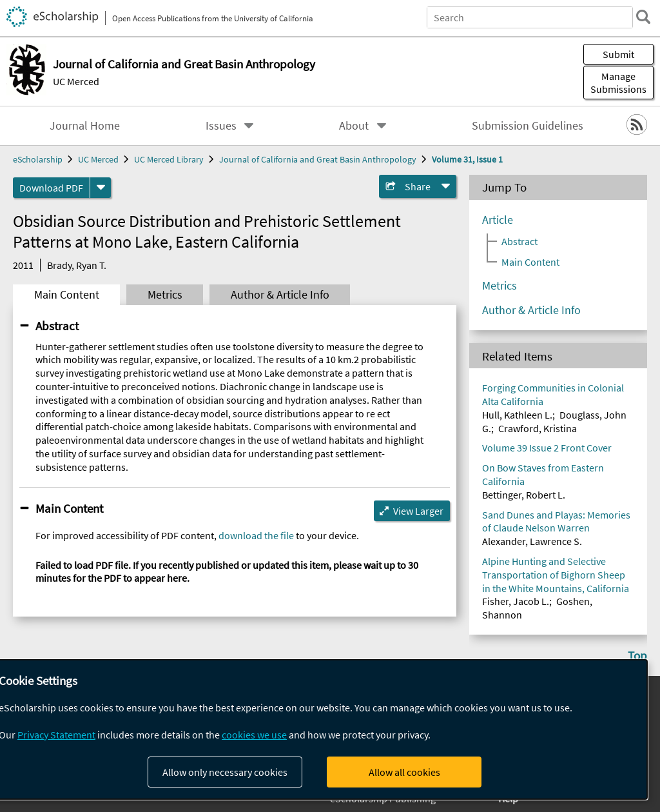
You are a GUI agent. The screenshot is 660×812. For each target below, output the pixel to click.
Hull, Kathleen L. (517, 415)
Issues (221, 126)
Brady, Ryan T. (77, 265)
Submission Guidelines (528, 126)
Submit (618, 54)
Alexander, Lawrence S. (532, 541)
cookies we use (254, 735)
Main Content (67, 295)
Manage (618, 83)
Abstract (57, 326)
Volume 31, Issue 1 (467, 159)
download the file (256, 535)
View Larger (418, 511)
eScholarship (38, 159)
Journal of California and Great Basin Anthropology (318, 159)
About (354, 126)
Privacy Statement (56, 735)
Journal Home (85, 126)
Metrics (165, 295)
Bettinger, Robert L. (524, 495)
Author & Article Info (280, 295)
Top (637, 655)
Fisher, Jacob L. (516, 601)
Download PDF (51, 188)
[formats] (101, 188)
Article (498, 220)
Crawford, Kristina (538, 428)
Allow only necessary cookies (225, 772)
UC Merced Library (169, 159)
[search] (643, 17)
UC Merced (76, 81)
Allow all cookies (404, 772)
